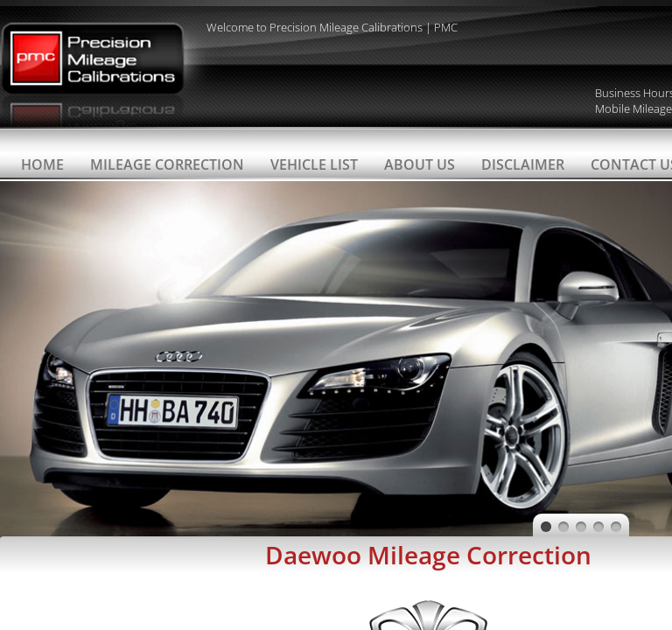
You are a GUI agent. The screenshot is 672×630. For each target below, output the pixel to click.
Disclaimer (523, 164)
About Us (420, 164)
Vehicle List (314, 164)
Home (42, 164)
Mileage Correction (167, 164)
